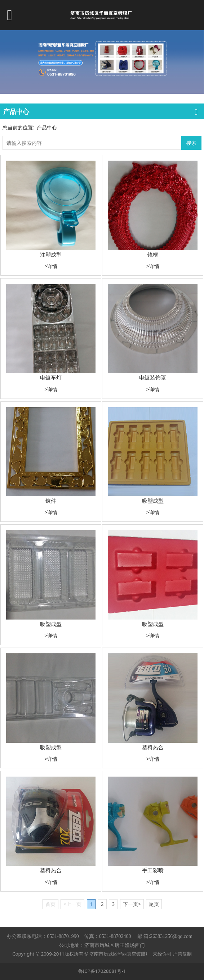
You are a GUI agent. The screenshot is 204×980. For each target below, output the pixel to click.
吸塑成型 (153, 501)
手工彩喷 (153, 870)
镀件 (51, 501)
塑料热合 (153, 747)
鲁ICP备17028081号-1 (102, 971)
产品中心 (47, 127)
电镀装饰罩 (153, 377)
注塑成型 (51, 254)
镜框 (153, 254)
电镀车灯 (51, 377)
